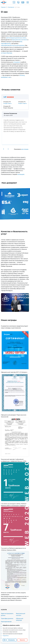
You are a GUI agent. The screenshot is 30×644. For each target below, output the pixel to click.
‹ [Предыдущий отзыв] (4, 149)
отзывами (17, 62)
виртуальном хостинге (20, 40)
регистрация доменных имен (16, 38)
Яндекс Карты (22, 103)
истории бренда (6, 53)
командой (21, 174)
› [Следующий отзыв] (8, 149)
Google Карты (7, 103)
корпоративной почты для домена (13, 45)
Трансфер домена (7, 618)
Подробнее (6, 636)
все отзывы (25, 149)
